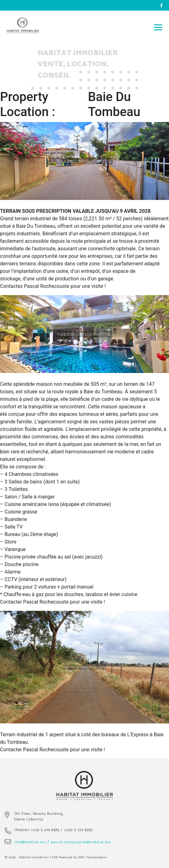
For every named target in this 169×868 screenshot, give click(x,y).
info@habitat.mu (30, 842)
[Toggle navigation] (158, 27)
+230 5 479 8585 (45, 830)
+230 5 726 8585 (78, 830)
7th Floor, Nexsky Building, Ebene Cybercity (39, 817)
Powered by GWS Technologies (83, 857)
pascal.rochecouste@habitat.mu (81, 842)
